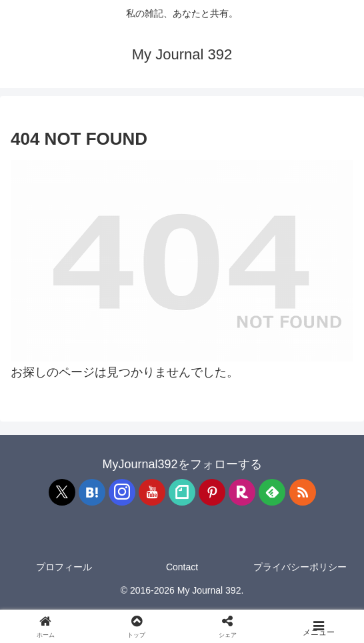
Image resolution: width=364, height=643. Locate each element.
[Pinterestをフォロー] (212, 492)
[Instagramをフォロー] (122, 492)
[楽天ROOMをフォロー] (242, 492)
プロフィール (64, 567)
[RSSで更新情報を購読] (303, 492)
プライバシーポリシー (300, 567)
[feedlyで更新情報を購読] (272, 492)
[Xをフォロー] (62, 492)
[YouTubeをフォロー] (152, 492)
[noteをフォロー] (182, 492)
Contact (182, 567)
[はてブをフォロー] (92, 492)
